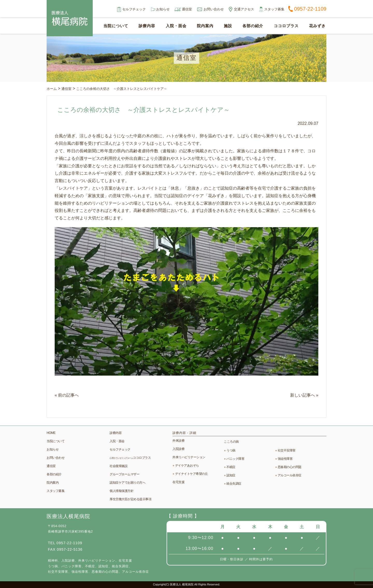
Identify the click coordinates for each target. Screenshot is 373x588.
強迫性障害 (285, 459)
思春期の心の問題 (290, 467)
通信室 (187, 9)
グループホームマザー (124, 474)
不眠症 (231, 467)
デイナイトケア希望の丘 (192, 474)
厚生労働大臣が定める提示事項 (130, 499)
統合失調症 (234, 484)
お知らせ (163, 9)
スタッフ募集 (274, 9)
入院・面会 (176, 26)
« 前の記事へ (67, 395)
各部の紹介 (253, 26)
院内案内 (205, 26)
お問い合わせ (214, 9)
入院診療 (178, 449)
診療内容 (147, 26)
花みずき (317, 26)
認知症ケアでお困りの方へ (127, 483)
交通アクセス (244, 9)
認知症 (231, 475)
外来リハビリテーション (189, 457)
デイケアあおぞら (187, 465)
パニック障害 (235, 459)
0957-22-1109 (310, 9)
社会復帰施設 (119, 466)
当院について (116, 26)
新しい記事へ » (304, 395)
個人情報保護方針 (121, 491)
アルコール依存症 (290, 475)
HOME (51, 433)
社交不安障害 (287, 450)
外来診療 (178, 441)
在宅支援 (178, 482)
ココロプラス (286, 26)
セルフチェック (134, 9)
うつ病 (231, 450)
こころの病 (231, 442)
